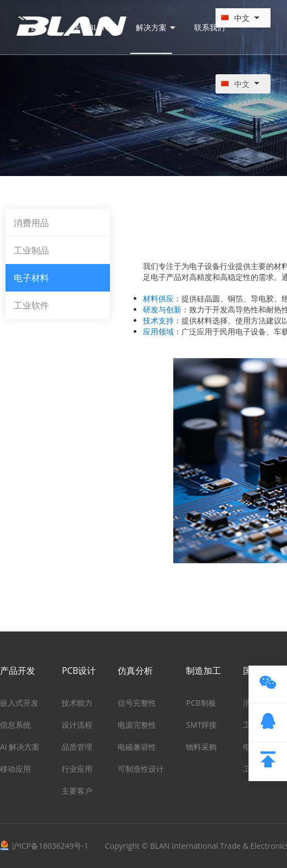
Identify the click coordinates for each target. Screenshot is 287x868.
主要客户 (77, 791)
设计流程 (77, 725)
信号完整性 (137, 703)
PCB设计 (79, 671)
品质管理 (77, 747)
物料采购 (201, 747)
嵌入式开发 (19, 703)
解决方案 (156, 29)
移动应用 (15, 769)
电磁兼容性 (137, 747)
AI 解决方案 (20, 747)
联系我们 (209, 29)
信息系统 (15, 725)
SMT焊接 (201, 725)
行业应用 (77, 769)
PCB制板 (201, 703)
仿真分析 (135, 671)
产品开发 (18, 671)
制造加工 (203, 671)
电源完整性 (137, 725)
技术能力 (77, 703)
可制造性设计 (141, 769)
